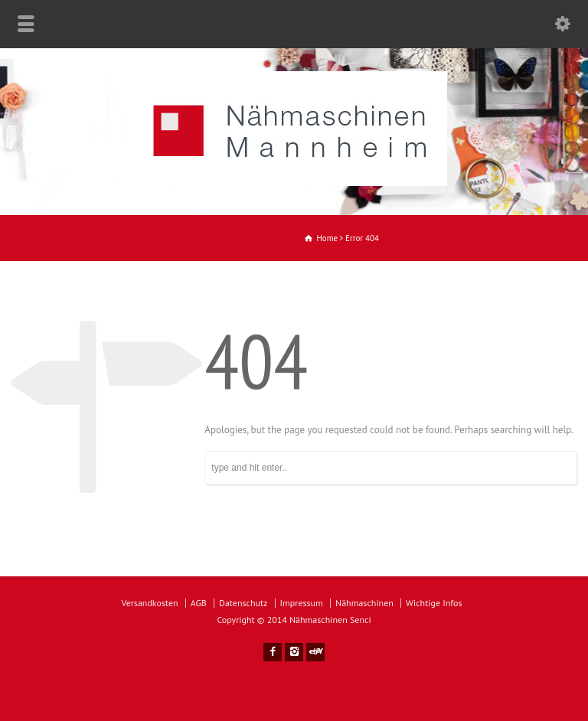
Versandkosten (150, 603)
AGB (199, 603)
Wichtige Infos (434, 603)
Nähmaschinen (364, 603)
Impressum (302, 603)
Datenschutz (243, 603)
